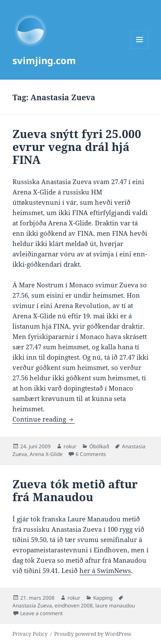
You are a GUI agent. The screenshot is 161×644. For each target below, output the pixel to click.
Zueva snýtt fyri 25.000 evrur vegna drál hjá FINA (77, 147)
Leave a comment (41, 613)
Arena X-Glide (46, 454)
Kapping (103, 598)
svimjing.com (44, 60)
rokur (70, 446)
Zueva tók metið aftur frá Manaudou (75, 490)
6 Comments (91, 454)
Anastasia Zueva (32, 605)
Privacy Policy (30, 634)
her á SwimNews (105, 570)
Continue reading (44, 419)
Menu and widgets (140, 48)
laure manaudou (115, 605)
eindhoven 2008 (74, 605)
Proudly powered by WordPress (93, 634)
